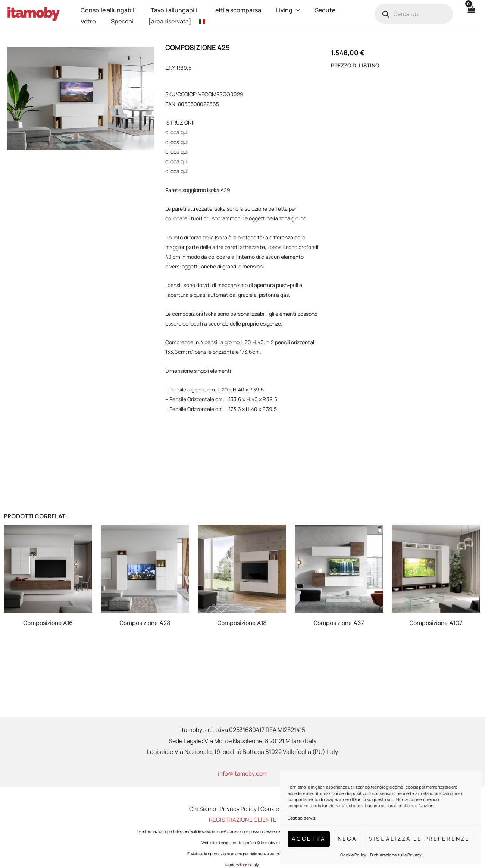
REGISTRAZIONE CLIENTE (243, 820)
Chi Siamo (202, 809)
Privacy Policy (238, 809)
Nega (347, 839)
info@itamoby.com (243, 773)
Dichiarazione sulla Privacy (396, 855)
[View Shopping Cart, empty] (471, 14)
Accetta (309, 839)
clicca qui (176, 132)
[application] (286, 8)
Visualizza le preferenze (419, 839)
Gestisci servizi (302, 818)
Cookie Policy (353, 855)
